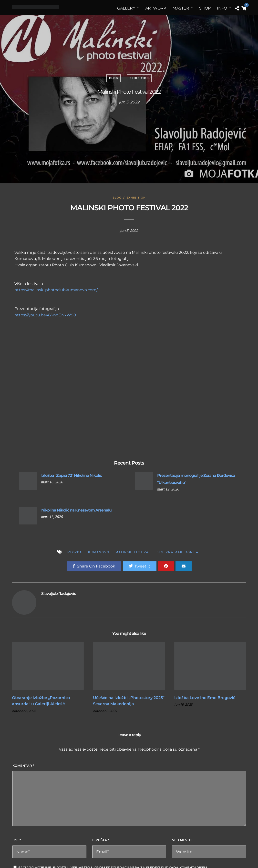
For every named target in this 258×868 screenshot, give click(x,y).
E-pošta (101, 840)
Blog (114, 78)
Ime (17, 840)
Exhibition (139, 78)
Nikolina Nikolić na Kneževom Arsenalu (76, 510)
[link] (74, 265)
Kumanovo (99, 552)
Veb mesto (182, 840)
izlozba (74, 552)
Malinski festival (133, 552)
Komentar (23, 766)
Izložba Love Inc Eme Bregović (205, 698)
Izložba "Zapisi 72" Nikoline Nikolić (72, 475)
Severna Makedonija (178, 552)
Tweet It (140, 566)
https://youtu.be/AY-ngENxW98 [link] (45, 315)
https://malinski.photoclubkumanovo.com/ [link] (56, 290)
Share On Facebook (94, 566)
